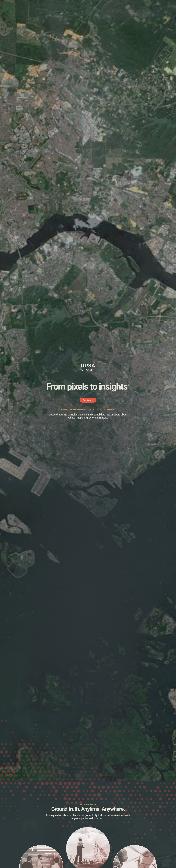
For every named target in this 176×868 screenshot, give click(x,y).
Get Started (88, 400)
